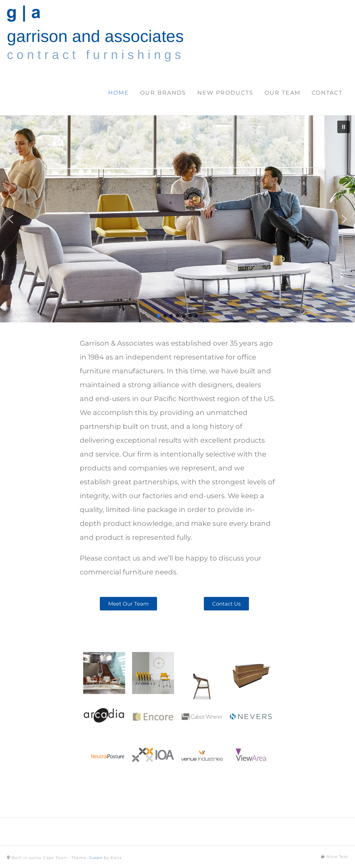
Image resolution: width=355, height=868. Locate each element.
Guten (96, 858)
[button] (344, 127)
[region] (177, 219)
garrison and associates (95, 36)
